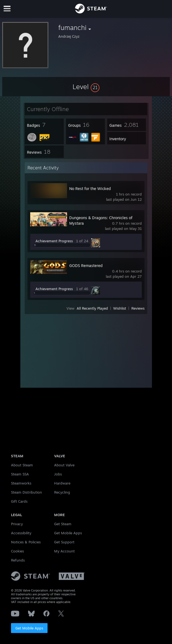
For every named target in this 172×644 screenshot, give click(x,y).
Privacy (17, 524)
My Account (64, 551)
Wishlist (120, 308)
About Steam (22, 465)
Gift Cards (19, 501)
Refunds (18, 560)
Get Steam (63, 524)
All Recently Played (92, 308)
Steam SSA (20, 474)
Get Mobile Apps (29, 628)
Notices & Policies (26, 542)
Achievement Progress (54, 241)
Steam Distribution (27, 492)
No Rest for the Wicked (90, 188)
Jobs (58, 474)
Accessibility (21, 533)
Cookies (17, 551)
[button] (86, 87)
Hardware (62, 483)
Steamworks (21, 483)
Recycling (62, 492)
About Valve (64, 465)
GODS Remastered (86, 265)
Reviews (138, 308)
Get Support (64, 542)
